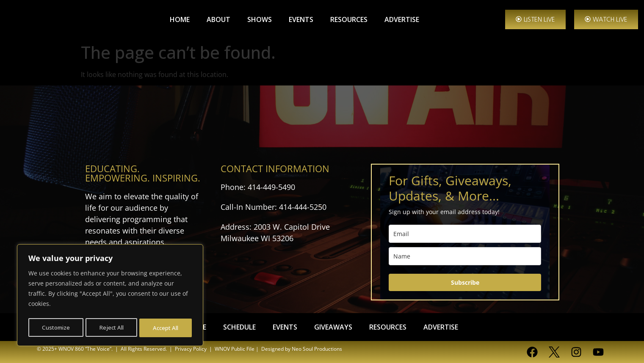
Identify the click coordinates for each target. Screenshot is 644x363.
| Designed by (272, 349)
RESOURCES (349, 19)
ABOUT (218, 19)
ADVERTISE (402, 19)
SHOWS (260, 19)
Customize (56, 328)
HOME (180, 19)
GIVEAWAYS (333, 327)
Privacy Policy (191, 349)
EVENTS (301, 19)
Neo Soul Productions (317, 349)
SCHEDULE (239, 327)
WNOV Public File (235, 349)
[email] (465, 234)
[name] (465, 256)
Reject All (112, 328)
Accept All (166, 328)
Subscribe (465, 282)
